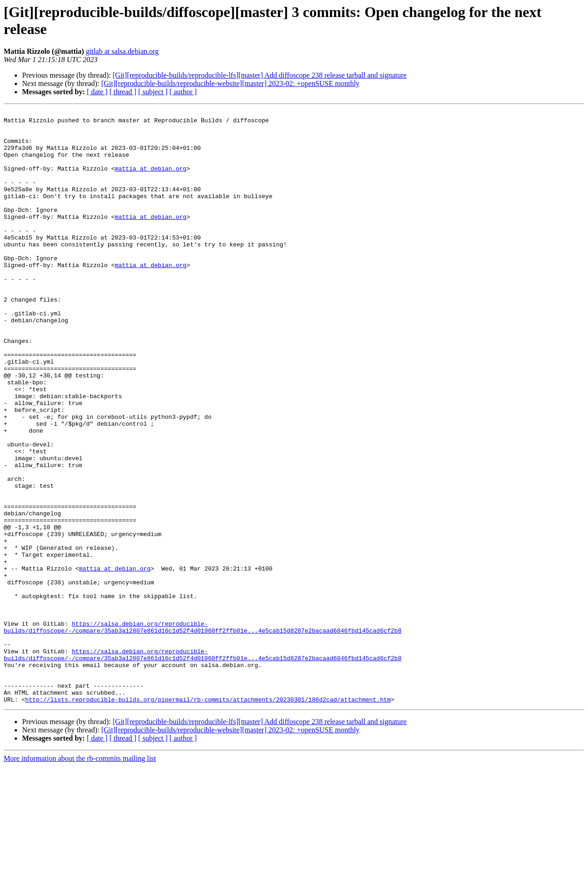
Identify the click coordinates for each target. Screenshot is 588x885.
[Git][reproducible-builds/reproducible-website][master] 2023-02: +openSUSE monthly (230, 83)
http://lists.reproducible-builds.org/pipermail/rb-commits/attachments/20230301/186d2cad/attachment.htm (208, 818)
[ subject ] (153, 92)
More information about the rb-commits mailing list (80, 877)
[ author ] (183, 92)
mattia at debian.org (151, 181)
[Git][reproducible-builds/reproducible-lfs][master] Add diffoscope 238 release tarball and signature (260, 75)
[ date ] (97, 92)
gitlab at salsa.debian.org (122, 51)
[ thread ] (123, 92)
